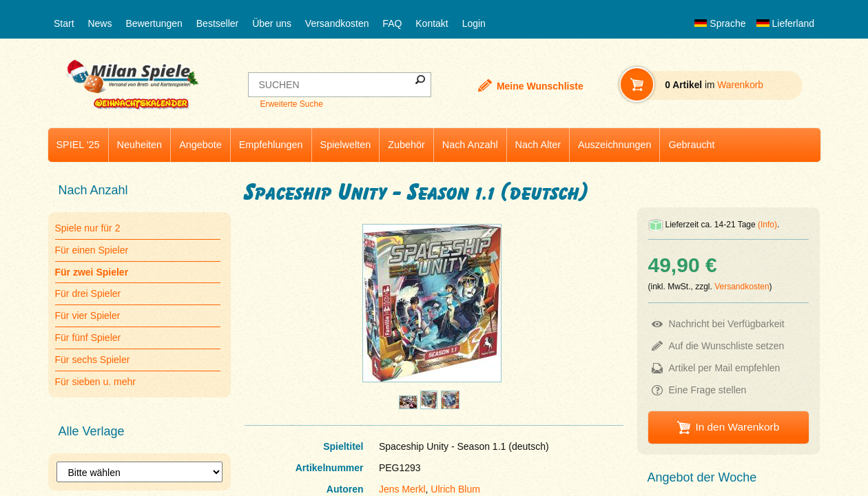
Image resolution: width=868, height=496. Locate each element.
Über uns (272, 23)
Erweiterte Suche (291, 104)
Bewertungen (154, 23)
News (100, 23)
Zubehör (406, 145)
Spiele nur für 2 (88, 228)
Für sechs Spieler (93, 360)
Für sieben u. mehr (96, 382)
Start (64, 23)
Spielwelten (346, 145)
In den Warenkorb (737, 427)
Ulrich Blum (455, 489)
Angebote (200, 145)
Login (474, 23)
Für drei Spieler (88, 293)
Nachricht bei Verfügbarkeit (727, 324)
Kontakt (432, 23)
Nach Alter (538, 145)
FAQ (392, 23)
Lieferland (785, 23)
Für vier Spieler (88, 316)
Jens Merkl (402, 489)
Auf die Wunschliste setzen (727, 346)
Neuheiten (140, 145)
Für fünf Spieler (88, 338)
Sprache (720, 23)
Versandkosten (337, 23)
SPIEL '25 (78, 145)
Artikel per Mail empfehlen (725, 368)
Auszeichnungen (614, 145)
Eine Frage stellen (708, 390)
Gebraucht (691, 145)
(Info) (767, 225)
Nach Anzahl (470, 145)
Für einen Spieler (92, 250)
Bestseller (217, 23)
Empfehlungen (271, 145)
